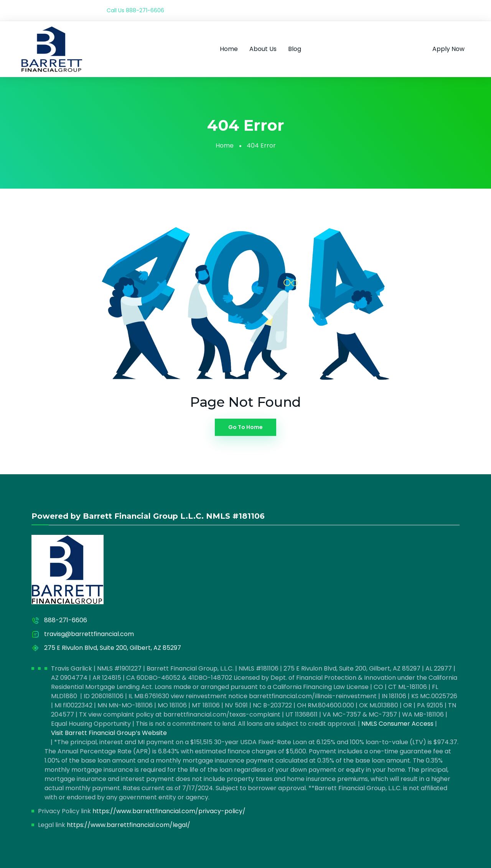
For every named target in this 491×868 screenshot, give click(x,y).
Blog (295, 49)
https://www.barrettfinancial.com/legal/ (129, 825)
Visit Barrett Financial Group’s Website (109, 733)
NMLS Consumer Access (397, 724)
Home (229, 49)
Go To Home (245, 427)
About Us (263, 49)
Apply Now (448, 49)
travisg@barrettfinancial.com (89, 634)
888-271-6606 (145, 10)
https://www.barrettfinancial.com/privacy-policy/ (169, 811)
